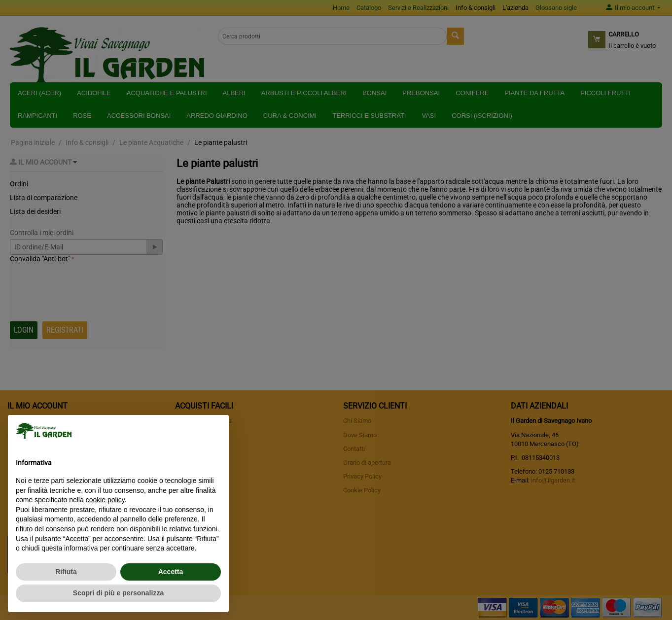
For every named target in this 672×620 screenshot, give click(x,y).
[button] (216, 431)
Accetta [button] (171, 572)
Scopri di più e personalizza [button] (118, 593)
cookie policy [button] (105, 500)
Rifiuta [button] (66, 572)
